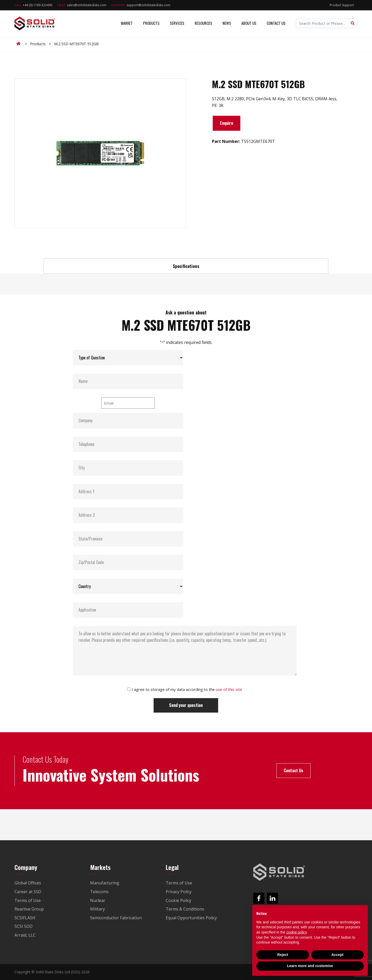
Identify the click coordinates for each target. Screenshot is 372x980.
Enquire (227, 123)
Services (177, 23)
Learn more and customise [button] (310, 966)
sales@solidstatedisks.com (82, 5)
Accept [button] (338, 955)
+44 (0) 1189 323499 (33, 5)
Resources (203, 23)
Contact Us (276, 23)
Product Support (342, 5)
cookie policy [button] (296, 932)
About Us (249, 23)
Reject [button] (283, 955)
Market (127, 23)
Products (151, 23)
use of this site (229, 689)
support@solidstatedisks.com (141, 5)
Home (19, 44)
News (227, 23)
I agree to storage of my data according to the (187, 689)
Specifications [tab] (186, 266)
